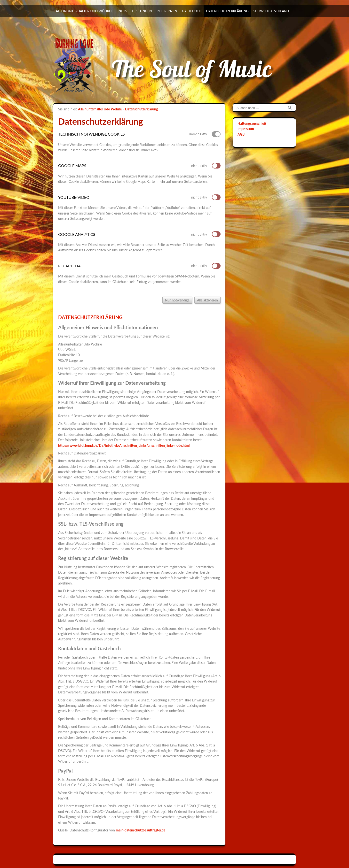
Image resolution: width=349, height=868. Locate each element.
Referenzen (167, 11)
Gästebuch (192, 11)
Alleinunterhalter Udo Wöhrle (84, 11)
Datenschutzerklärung (227, 11)
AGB (241, 134)
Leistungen (142, 11)
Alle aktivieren (207, 300)
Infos (122, 11)
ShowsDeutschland (271, 11)
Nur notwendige (177, 300)
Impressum (246, 129)
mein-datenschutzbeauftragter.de (141, 830)
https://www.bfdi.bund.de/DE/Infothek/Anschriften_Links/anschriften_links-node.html (124, 445)
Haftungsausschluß (252, 123)
